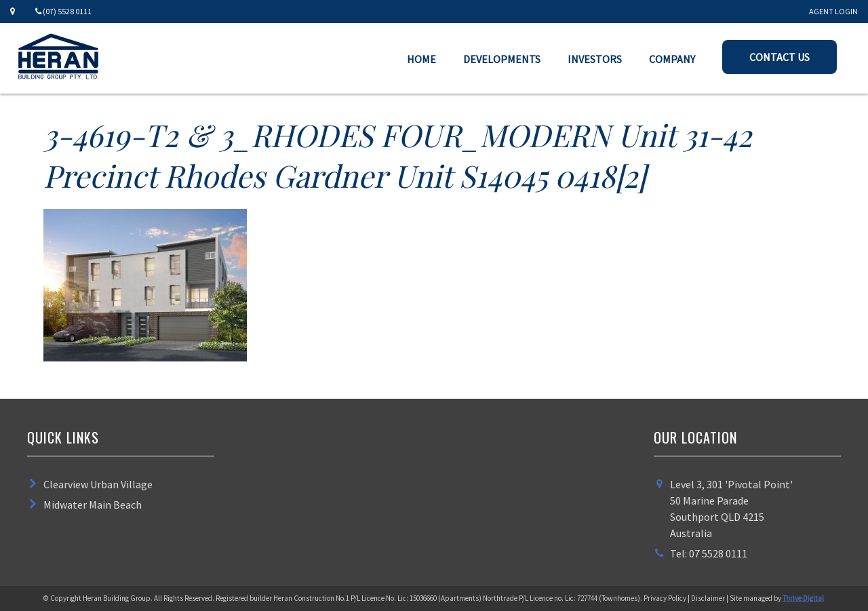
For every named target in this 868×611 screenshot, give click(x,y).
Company (672, 59)
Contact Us (780, 57)
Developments (502, 59)
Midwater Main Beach (93, 505)
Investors (595, 59)
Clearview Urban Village (98, 484)
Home (421, 59)
